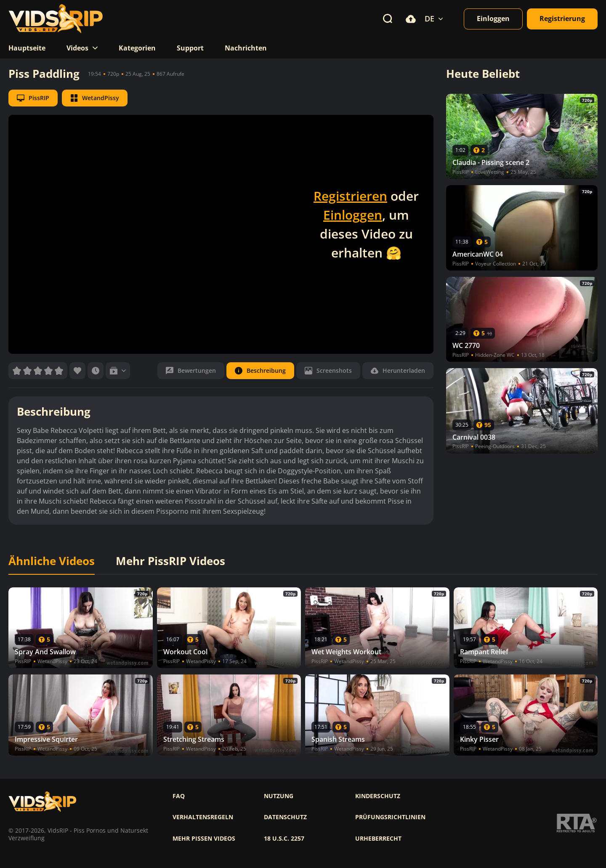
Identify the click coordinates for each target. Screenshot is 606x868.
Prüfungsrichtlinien (390, 817)
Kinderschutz (378, 796)
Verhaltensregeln (203, 817)
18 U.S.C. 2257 (284, 839)
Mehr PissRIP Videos (170, 561)
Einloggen (353, 215)
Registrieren (350, 196)
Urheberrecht (378, 839)
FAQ (179, 796)
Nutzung (279, 796)
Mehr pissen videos (204, 839)
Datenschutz (285, 817)
